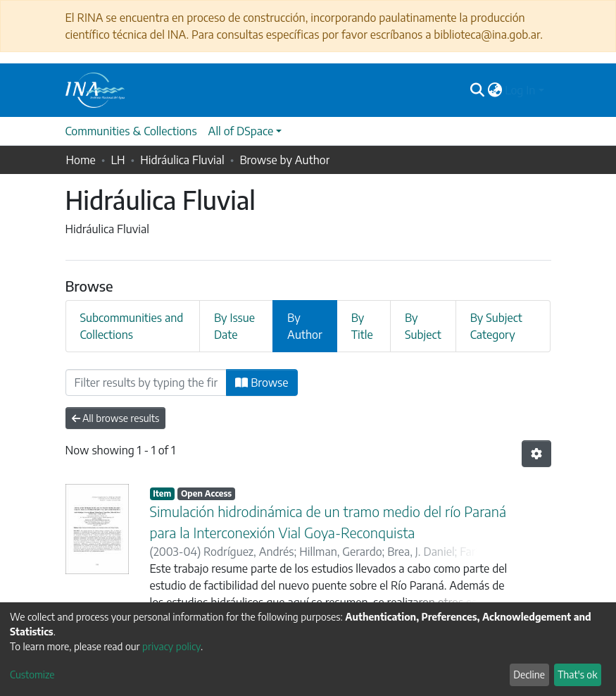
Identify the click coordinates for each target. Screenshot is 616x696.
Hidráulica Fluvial (182, 160)
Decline (529, 675)
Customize (32, 675)
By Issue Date (234, 326)
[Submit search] (477, 90)
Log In (520, 90)
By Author (305, 326)
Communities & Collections (131, 131)
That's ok (577, 675)
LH (118, 160)
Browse (262, 383)
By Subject (423, 326)
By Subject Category (496, 326)
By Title (362, 326)
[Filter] (146, 383)
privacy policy (171, 646)
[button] (495, 90)
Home (81, 160)
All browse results (116, 418)
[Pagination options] (536, 454)
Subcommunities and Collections (132, 326)
